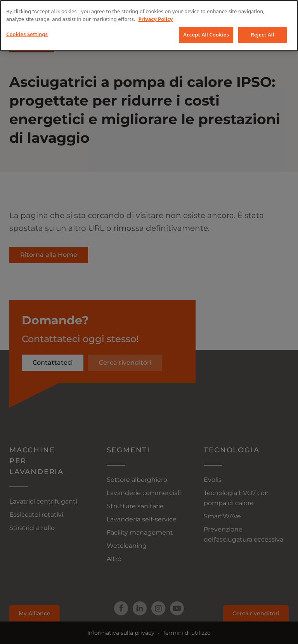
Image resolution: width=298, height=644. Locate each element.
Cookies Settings (27, 34)
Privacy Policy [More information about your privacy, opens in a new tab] (156, 19)
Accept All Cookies (206, 35)
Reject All (263, 35)
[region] (149, 26)
